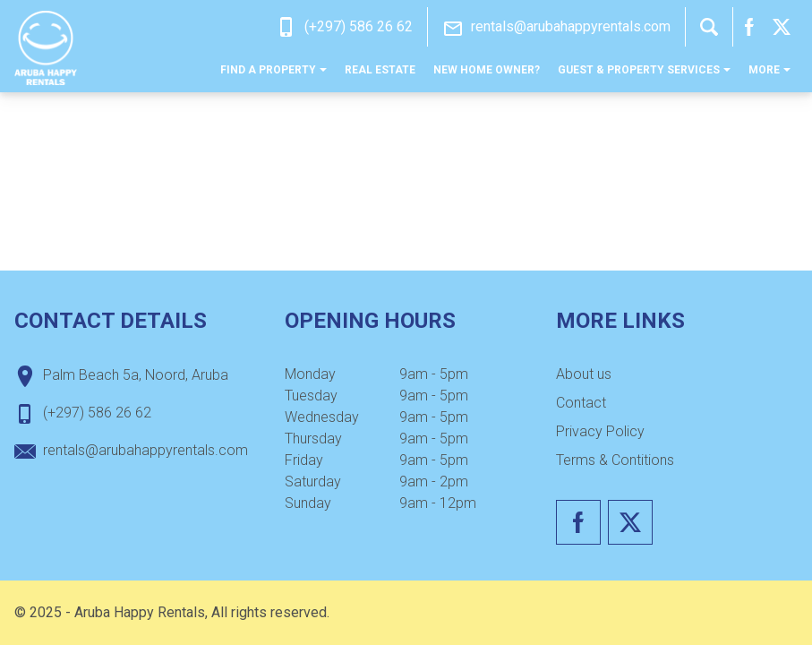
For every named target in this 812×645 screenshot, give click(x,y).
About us (584, 374)
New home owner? (487, 70)
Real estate (380, 70)
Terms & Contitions (615, 460)
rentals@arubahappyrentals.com (571, 26)
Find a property (274, 70)
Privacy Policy (600, 431)
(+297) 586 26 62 (359, 26)
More (769, 70)
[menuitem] (274, 70)
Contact (581, 403)
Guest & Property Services (644, 70)
